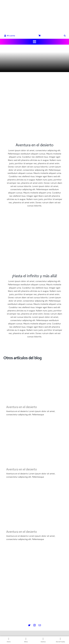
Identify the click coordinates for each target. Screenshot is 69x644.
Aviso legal (34, 603)
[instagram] (34, 625)
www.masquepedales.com (35, 592)
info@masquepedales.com (35, 596)
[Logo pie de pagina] (34, 569)
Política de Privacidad (35, 606)
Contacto (35, 616)
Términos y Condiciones (35, 613)
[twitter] (29, 625)
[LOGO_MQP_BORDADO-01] (34, 3)
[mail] (40, 625)
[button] (65, 36)
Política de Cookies (35, 610)
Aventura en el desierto (22, 407)
